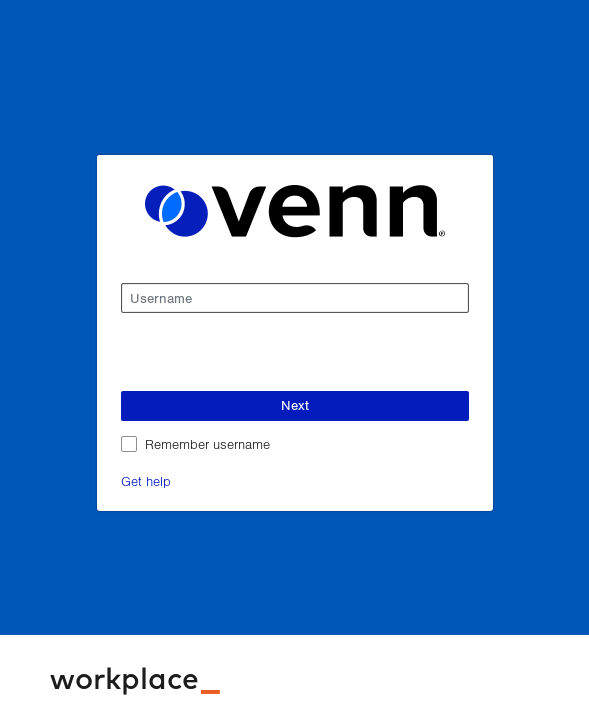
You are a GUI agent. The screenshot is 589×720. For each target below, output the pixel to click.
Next (295, 405)
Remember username (207, 443)
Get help (146, 480)
